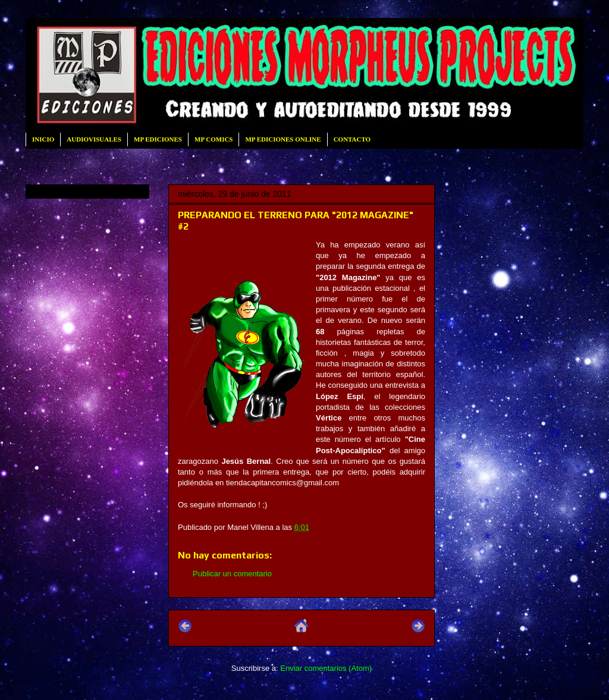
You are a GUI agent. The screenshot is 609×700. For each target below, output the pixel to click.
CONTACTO (352, 139)
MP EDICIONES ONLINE (283, 139)
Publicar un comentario (232, 574)
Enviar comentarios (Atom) (326, 668)
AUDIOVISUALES (94, 139)
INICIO (43, 139)
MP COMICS (214, 139)
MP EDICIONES (158, 139)
